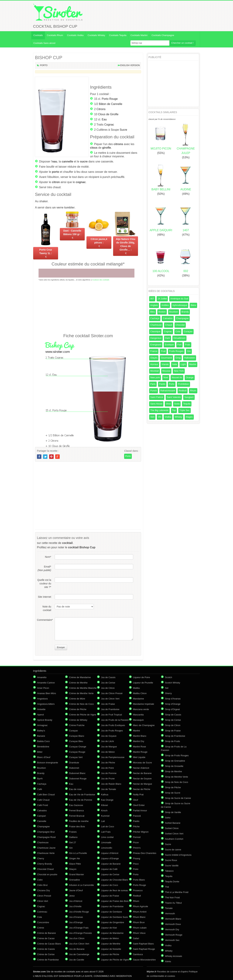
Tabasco (169, 871)
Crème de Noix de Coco (81, 704)
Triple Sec (185, 410)
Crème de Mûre (77, 699)
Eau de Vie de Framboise (82, 795)
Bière (193, 305)
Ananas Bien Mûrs (47, 693)
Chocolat (180, 325)
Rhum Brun (139, 922)
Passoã (137, 816)
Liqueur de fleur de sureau (115, 890)
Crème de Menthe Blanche (83, 688)
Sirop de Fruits (173, 741)
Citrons (101, 109)
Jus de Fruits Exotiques (113, 725)
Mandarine (138, 699)
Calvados (168, 318)
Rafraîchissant (168, 391)
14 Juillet (162, 299)
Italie (175, 364)
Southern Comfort (174, 839)
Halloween (190, 358)
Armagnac (42, 725)
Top (174, 410)
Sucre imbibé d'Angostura (178, 855)
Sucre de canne (173, 850)
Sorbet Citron (172, 828)
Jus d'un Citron (77, 938)
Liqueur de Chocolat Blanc (115, 880)
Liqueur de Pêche (110, 954)
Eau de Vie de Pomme (81, 800)
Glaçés (154, 358)
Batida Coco (43, 741)
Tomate (169, 908)
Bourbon (174, 312)
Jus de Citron (108, 688)
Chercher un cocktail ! (182, 43)
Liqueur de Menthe (111, 944)
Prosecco (138, 890)
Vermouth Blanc (173, 919)
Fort (179, 345)
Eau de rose (75, 789)
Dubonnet (74, 768)
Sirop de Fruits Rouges (177, 755)
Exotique (169, 345)
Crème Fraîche (77, 725)
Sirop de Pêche (173, 787)
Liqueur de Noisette (111, 949)
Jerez (72, 896)
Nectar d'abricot (141, 768)
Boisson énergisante (48, 763)
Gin (189, 351)
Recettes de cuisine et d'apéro (167, 972)
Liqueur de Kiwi (109, 928)
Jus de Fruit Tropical (111, 715)
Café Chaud (43, 800)
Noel (166, 377)
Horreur (154, 364)
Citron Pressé (44, 896)
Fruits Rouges (176, 351)
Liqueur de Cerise (110, 874)
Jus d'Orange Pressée (80, 933)
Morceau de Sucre (142, 763)
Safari (136, 938)
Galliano (73, 837)
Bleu (153, 312)
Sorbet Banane (173, 823)
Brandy (185, 312)
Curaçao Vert (76, 757)
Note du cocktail (47, 608)
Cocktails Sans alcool (44, 43)
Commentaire (44, 620)
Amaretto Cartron (46, 683)
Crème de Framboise (48, 960)
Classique (155, 331)
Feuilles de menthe (79, 821)
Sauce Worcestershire (144, 960)
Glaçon (73, 869)
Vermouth (170, 914)
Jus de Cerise (108, 683)
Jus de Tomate (109, 789)
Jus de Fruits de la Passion (115, 720)
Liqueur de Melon (110, 938)
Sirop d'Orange (173, 704)
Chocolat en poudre (47, 874)
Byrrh (40, 779)
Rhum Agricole (141, 906)
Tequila (187, 404)
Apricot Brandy (45, 720)
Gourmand (166, 358)
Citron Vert (43, 901)
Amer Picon (43, 688)
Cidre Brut (42, 885)
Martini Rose (139, 747)
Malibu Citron (140, 693)
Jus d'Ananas (76, 917)
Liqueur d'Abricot (110, 853)
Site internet (44, 597)
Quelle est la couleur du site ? (44, 583)
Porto (44, 65)
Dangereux (156, 338)
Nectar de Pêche (142, 789)
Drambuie (74, 763)
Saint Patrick (157, 397)
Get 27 (73, 842)
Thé (167, 887)
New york (155, 377)
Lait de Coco (108, 826)
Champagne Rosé (46, 837)
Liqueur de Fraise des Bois (115, 901)
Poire (136, 869)
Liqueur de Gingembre (113, 922)
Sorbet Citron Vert (174, 834)
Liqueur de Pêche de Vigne (115, 960)
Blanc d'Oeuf (44, 757)
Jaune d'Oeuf (76, 890)
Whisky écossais (174, 956)
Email (44, 568)
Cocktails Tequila (118, 35)
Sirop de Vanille (173, 812)
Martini (193, 364)
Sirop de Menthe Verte (176, 777)
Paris (153, 384)
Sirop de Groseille (174, 766)
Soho (168, 818)
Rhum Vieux (139, 933)
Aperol (40, 715)
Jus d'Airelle (75, 906)
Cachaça (155, 318)
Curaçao (188, 331)
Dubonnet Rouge (78, 779)
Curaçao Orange (78, 747)
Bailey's (41, 731)
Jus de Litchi (107, 741)
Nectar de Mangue (143, 784)
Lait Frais (106, 832)
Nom (48, 557)
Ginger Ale (74, 858)
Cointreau (42, 912)
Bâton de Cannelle (111, 104)
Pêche (136, 826)
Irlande (165, 364)
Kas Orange (107, 800)
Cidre (40, 880)
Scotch (169, 677)
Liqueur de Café (109, 869)
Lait (103, 821)
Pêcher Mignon (141, 832)
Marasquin (138, 720)
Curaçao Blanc (77, 736)
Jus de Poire (107, 768)
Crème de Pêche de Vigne (83, 715)
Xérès (168, 961)
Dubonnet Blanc (77, 773)
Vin (160, 417)
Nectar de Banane (142, 773)
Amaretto (42, 677)
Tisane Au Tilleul (173, 903)
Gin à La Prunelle (78, 853)
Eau (104, 119)
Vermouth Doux (173, 924)
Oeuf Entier (139, 805)
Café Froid (43, 805)
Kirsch (104, 811)
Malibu (136, 688)
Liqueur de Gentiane (112, 912)
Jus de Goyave (109, 736)
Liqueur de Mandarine (112, 933)
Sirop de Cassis (173, 715)
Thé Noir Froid (172, 898)
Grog (178, 358)
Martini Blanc (140, 736)
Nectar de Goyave (142, 779)
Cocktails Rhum (55, 35)
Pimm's (137, 848)
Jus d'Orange (76, 922)
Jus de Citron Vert (110, 699)
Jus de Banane (77, 949)
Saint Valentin (174, 397)
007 (152, 299)
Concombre (43, 922)
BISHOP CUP (49, 58)
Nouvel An (177, 377)
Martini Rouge (140, 752)
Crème (41, 928)
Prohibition (183, 384)
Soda (177, 404)
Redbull (183, 391)
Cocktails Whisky (96, 35)
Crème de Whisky (78, 720)
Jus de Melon (108, 752)
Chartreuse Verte (46, 853)
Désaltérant (179, 338)
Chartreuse (156, 325)
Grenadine (74, 880)
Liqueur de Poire (141, 677)
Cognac (109, 125)
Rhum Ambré (140, 912)
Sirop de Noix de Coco (177, 782)
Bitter (40, 752)
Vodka (168, 417)
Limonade (106, 842)
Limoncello (107, 848)
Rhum (193, 391)
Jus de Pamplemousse (113, 757)
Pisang (137, 858)
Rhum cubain (140, 928)
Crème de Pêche (78, 709)
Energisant (156, 345)
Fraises (73, 832)
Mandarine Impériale (144, 704)
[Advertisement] (88, 307)
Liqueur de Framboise (112, 906)
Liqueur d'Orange (110, 858)
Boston (162, 312)
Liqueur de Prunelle (143, 683)
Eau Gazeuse (76, 805)
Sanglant (189, 397)
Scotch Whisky (173, 683)
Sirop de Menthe (173, 771)
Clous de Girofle (108, 114)
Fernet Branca (76, 811)
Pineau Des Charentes (145, 853)
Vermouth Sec (172, 940)
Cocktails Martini (139, 35)
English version (130, 65)
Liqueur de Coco (109, 885)
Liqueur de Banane (111, 864)
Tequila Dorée (172, 882)
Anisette (41, 709)
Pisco (136, 864)
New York (179, 371)
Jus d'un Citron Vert (79, 944)
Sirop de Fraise (173, 731)
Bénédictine (43, 747)
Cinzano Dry (44, 890)
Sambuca (138, 954)
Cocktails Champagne (163, 35)
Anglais (154, 305)
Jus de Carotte (77, 960)
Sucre (123, 130)
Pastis (162, 384)
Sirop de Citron (173, 725)
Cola (178, 331)
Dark (168, 338)
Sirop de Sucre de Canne (178, 798)
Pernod (137, 837)
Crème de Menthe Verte (81, 693)
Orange (190, 377)
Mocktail (155, 371)
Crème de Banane (47, 933)
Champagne (182, 318)
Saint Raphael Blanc (143, 944)
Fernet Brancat (77, 816)
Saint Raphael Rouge (144, 949)
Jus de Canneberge (79, 954)
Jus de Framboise (110, 709)
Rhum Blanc (139, 917)
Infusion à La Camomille (81, 885)
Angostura (42, 699)
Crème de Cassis (46, 949)
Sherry (168, 693)
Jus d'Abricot (76, 901)
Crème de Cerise (46, 954)
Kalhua (105, 795)
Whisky (178, 417)
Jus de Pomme (109, 773)
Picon (136, 842)
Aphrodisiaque (180, 305)
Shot (168, 404)
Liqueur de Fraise (110, 896)
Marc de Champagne (144, 725)
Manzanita (138, 715)
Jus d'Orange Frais (79, 928)
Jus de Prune (108, 779)
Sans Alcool (156, 404)
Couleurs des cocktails (101, 280)
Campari (41, 816)
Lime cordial (107, 837)
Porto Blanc (139, 880)
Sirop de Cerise (173, 720)
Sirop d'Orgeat (172, 709)
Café (40, 789)
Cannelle (42, 821)
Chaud (169, 325)
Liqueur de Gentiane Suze (114, 917)
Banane (41, 736)
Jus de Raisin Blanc (111, 784)
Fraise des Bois (77, 826)
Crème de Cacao (46, 938)
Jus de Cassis (108, 677)
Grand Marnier (77, 874)
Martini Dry (139, 741)
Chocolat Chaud (45, 869)
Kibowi (104, 805)
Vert (152, 417)
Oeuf (136, 800)
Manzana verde (141, 709)
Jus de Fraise (108, 704)
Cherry (41, 858)
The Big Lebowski (159, 410)
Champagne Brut (46, 832)
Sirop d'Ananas (173, 699)
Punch (154, 391)
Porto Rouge (110, 99)
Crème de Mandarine (80, 677)
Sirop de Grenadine (175, 761)
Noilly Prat (138, 795)
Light (183, 364)
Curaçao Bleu (76, 741)
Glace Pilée (75, 864)
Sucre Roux (171, 860)
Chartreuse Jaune (46, 848)
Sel (167, 688)
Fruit (163, 351)
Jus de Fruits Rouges (112, 731)
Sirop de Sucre (173, 793)
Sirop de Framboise (175, 736)
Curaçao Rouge (77, 752)
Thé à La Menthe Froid (177, 892)
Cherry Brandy (45, 864)
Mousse (166, 371)
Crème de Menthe (78, 683)
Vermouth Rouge (174, 935)
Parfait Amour (140, 811)
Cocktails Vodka (75, 35)
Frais (188, 345)
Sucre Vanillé (172, 866)
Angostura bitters (46, 704)
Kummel (105, 816)
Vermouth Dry (172, 929)
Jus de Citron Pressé (112, 693)
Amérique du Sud (179, 299)
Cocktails (38, 35)
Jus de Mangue (109, 747)
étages (189, 417)
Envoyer (61, 647)
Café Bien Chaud (46, 795)
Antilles (165, 305)
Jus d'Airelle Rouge (79, 912)
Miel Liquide (139, 757)
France (154, 351)
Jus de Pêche (108, 763)
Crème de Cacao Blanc (49, 944)
